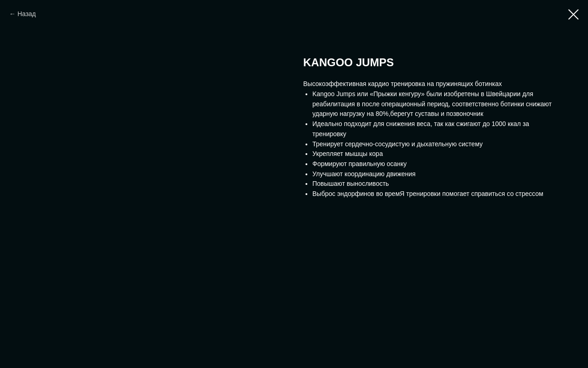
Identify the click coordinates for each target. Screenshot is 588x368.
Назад (27, 14)
